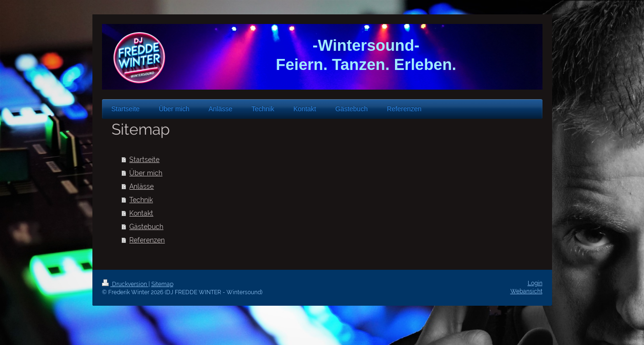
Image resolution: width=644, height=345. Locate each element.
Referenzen (147, 240)
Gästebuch (146, 227)
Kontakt (141, 213)
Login (535, 283)
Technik (141, 200)
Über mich (146, 173)
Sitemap (162, 284)
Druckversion (125, 284)
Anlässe (141, 186)
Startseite (144, 160)
